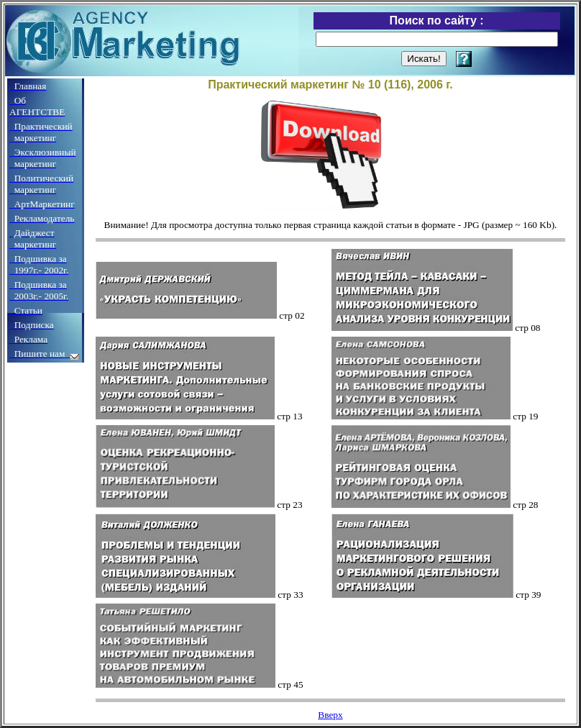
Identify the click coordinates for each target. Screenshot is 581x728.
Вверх (330, 715)
